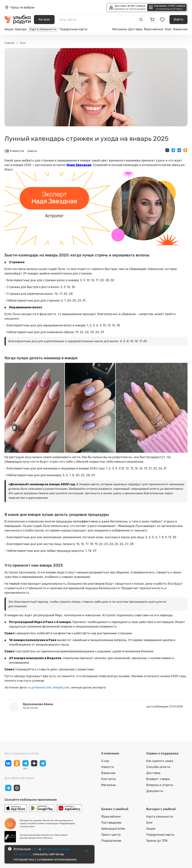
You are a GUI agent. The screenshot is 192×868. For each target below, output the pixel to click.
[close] (62, 16)
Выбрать (57, 42)
